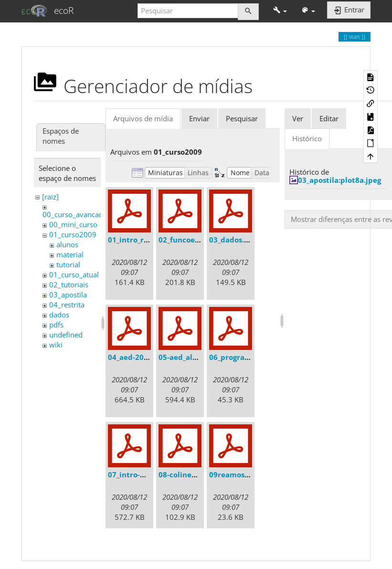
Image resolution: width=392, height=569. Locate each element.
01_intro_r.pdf (133, 240)
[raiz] (50, 197)
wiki (56, 345)
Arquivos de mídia (143, 118)
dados (59, 315)
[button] (280, 11)
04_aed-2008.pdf (137, 357)
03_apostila (68, 295)
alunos (67, 244)
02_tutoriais (69, 284)
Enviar (199, 118)
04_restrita (67, 305)
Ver (298, 118)
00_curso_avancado (75, 214)
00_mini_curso (73, 224)
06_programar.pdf (241, 357)
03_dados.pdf (233, 240)
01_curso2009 (73, 234)
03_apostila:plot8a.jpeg (339, 180)
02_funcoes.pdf (185, 240)
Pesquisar (242, 118)
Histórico (307, 138)
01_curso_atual (74, 274)
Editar (329, 118)
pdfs (56, 325)
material (70, 254)
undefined (66, 335)
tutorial (68, 264)
